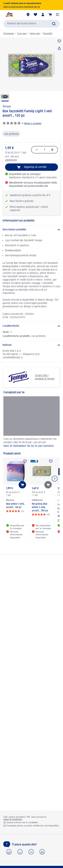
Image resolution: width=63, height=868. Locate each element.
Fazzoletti (48, 33)
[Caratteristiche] (32, 326)
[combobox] (32, 24)
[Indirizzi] (32, 345)
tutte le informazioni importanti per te (22, 7)
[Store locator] (28, 15)
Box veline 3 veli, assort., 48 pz (15, 506)
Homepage (9, 33)
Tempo (7, 107)
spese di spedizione (13, 819)
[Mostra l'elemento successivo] (55, 479)
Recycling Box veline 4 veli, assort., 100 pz (40, 507)
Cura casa (22, 33)
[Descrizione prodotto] (32, 230)
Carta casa (35, 33)
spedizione (11, 160)
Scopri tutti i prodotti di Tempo (30, 377)
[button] (58, 15)
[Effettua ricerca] (54, 24)
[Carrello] (50, 15)
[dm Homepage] (9, 15)
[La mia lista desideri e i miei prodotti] (35, 15)
